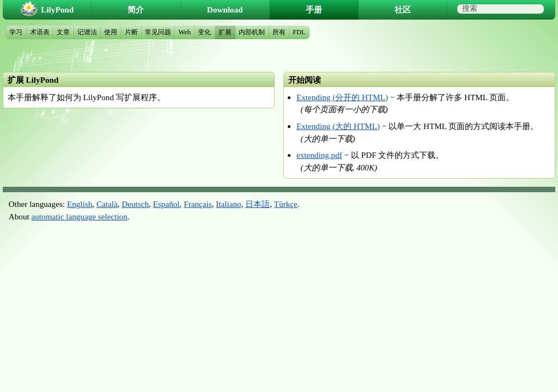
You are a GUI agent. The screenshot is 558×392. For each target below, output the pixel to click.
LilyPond (57, 10)
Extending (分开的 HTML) (342, 97)
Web (184, 32)
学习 (16, 32)
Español (166, 204)
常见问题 (158, 32)
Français (198, 204)
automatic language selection (80, 216)
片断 (131, 32)
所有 (279, 32)
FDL (299, 32)
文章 (63, 32)
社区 (403, 10)
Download (225, 10)
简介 (136, 10)
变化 (204, 32)
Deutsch (135, 204)
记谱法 (87, 32)
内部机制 (252, 32)
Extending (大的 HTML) (338, 126)
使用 (111, 32)
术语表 (40, 32)
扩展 (225, 32)
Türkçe (286, 204)
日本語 (257, 204)
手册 (314, 10)
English (80, 204)
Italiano (228, 204)
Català (107, 204)
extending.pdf (319, 155)
